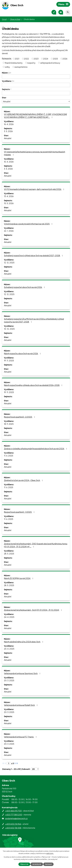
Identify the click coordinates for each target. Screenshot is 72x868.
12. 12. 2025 (9, 263)
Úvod (4, 19)
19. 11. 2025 (9, 361)
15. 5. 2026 (9, 203)
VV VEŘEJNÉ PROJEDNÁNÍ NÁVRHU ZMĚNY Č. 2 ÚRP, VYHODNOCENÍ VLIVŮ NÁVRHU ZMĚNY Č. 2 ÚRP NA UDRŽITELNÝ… (35, 116)
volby (7, 67)
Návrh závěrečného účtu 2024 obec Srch (24, 642)
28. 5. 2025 (9, 554)
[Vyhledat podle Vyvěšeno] (36, 85)
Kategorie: (7, 58)
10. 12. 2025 (9, 329)
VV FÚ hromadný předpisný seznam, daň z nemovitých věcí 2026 (34, 189)
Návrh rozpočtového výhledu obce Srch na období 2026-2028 (34, 385)
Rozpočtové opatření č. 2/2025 (20, 417)
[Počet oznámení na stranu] (35, 769)
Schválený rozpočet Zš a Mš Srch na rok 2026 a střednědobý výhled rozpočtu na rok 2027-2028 (34, 320)
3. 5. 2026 (8, 131)
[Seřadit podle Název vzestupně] (11, 72)
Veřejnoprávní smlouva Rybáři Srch (21, 705)
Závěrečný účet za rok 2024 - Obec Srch (24, 480)
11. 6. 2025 (9, 456)
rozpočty (31, 63)
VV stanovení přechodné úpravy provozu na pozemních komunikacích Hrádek (35, 153)
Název (6, 73)
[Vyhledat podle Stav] (36, 102)
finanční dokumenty (14, 63)
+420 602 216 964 (13, 824)
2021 (17, 59)
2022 (26, 59)
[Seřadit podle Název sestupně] (11, 73)
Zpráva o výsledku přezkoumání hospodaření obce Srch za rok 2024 (36, 449)
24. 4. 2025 (9, 617)
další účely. (50, 853)
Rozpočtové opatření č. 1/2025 (20, 512)
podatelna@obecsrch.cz (16, 818)
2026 (65, 59)
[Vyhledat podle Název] (36, 77)
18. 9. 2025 (9, 424)
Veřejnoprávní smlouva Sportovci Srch (23, 673)
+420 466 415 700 (13, 811)
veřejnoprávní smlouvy (50, 63)
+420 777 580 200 (14, 815)
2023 (36, 59)
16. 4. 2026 (9, 124)
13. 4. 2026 (9, 196)
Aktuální (8, 138)
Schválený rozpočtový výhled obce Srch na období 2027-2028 (34, 255)
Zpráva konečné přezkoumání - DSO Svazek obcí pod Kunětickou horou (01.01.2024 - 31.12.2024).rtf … (36, 545)
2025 (55, 59)
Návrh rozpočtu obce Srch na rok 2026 (23, 353)
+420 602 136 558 (13, 828)
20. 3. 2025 (9, 680)
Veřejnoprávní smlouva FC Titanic (21, 737)
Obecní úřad (15, 19)
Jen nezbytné (37, 864)
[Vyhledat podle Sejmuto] (36, 93)
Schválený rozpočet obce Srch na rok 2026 (25, 287)
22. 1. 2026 (9, 231)
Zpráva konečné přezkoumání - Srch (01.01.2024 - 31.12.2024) (33, 610)
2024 (46, 59)
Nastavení (50, 864)
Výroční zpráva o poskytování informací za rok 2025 (29, 224)
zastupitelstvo (21, 67)
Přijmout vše (23, 864)
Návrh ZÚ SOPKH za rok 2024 (19, 578)
